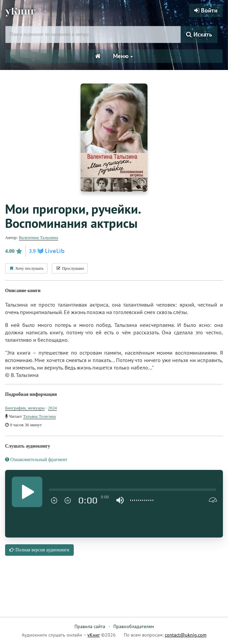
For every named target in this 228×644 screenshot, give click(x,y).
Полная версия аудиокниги (39, 550)
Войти (206, 10)
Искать (199, 34)
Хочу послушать (26, 268)
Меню (123, 56)
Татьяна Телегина (39, 416)
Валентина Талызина (39, 237)
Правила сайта (90, 626)
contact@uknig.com (186, 635)
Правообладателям (134, 626)
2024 (52, 408)
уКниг (21, 11)
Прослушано (70, 268)
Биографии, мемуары (25, 408)
